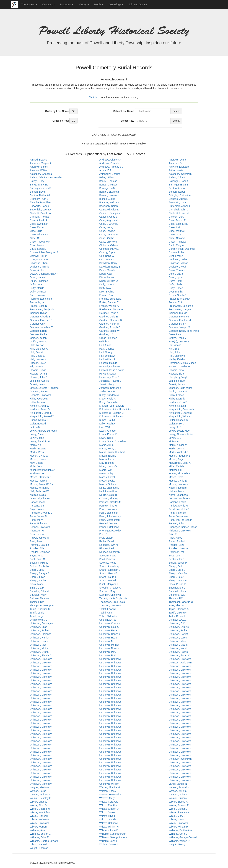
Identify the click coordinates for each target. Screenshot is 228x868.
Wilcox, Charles (39, 802)
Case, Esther (37, 227)
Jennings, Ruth (177, 381)
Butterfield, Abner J (179, 206)
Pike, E (173, 534)
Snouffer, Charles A (110, 588)
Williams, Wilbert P (179, 841)
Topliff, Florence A (179, 609)
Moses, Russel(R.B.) (41, 484)
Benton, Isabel (177, 192)
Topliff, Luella (37, 613)
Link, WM (35, 427)
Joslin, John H (107, 391)
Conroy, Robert (177, 252)
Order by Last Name (57, 111)
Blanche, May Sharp (41, 202)
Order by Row (61, 121)
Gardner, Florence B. (111, 320)
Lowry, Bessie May (179, 431)
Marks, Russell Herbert (112, 452)
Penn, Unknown (39, 523)
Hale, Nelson (37, 345)
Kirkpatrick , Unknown (111, 416)
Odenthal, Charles (40, 498)
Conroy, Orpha (107, 252)
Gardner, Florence (179, 317)
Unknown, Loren (178, 638)
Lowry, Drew (37, 434)
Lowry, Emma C (108, 434)
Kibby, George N (39, 399)
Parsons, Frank (177, 502)
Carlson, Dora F (178, 217)
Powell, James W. (40, 538)
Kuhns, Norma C (39, 420)
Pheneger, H (37, 531)
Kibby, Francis (177, 395)
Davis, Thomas (177, 270)
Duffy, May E (106, 288)
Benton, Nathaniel (40, 195)
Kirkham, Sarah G (40, 409)
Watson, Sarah (38, 791)
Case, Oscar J (177, 238)
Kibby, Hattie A (107, 399)
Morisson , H (37, 474)
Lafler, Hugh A (107, 424)
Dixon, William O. (109, 281)
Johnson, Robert (39, 391)
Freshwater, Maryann (111, 309)
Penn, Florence (177, 513)
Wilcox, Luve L (107, 816)
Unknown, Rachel (179, 652)
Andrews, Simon (39, 167)
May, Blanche (107, 463)
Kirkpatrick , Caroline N (182, 409)
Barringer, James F (40, 188)
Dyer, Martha (176, 292)
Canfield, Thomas (40, 217)
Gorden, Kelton (38, 338)
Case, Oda (175, 235)
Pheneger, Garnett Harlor (183, 527)
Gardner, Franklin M (180, 320)
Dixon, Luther (107, 277)
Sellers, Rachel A (39, 566)
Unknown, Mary (178, 641)
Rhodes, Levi (107, 548)
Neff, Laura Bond (109, 491)
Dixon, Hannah (38, 277)
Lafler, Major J (177, 424)
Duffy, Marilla (37, 288)
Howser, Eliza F (178, 374)
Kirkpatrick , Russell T (42, 416)
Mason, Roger (177, 459)
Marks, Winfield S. (179, 452)
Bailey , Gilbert (177, 177)
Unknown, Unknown (41, 659)
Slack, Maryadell (109, 584)
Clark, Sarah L (38, 249)
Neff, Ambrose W (39, 491)
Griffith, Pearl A (38, 342)
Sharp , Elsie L (177, 570)
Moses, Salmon (108, 484)
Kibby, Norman (38, 402)
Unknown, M (106, 641)
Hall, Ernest (36, 352)
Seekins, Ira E (177, 559)
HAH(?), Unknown (179, 342)
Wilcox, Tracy (176, 819)
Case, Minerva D (109, 235)
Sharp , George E (40, 573)
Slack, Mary (36, 584)
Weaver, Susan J (178, 798)
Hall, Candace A (39, 349)
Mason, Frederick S (180, 456)
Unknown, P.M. (108, 652)
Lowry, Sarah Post (40, 441)
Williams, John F (109, 841)
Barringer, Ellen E (179, 185)
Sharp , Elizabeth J (110, 570)
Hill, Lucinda (37, 366)
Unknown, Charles (110, 623)
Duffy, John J (107, 284)
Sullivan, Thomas (39, 598)
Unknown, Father (39, 630)
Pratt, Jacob (106, 538)
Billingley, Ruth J (39, 199)
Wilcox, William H (109, 827)
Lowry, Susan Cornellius (113, 441)
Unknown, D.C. (177, 623)
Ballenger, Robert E (180, 181)
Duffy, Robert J (177, 288)
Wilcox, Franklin (108, 805)
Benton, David (38, 192)
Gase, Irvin (175, 334)
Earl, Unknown (38, 295)
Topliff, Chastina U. (40, 609)
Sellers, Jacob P (178, 563)
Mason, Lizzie (107, 459)
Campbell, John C (179, 210)
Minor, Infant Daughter (42, 470)
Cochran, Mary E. (109, 249)
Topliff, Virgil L (38, 616)
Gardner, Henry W (109, 324)
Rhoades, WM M (109, 545)
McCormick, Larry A (180, 463)
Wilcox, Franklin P (179, 805)
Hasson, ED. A (38, 363)
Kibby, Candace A (109, 395)
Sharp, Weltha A (178, 581)
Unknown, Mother (109, 645)
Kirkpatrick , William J (181, 416)
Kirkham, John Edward (112, 406)
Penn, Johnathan (178, 516)
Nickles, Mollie (38, 495)
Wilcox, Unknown (39, 823)
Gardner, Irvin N (178, 324)
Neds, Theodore (178, 488)
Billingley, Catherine (180, 195)
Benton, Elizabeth (109, 192)
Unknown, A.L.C (178, 620)
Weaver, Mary (107, 798)
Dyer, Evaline (107, 292)
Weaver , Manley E (40, 798)
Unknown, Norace (109, 648)
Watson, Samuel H (179, 787)
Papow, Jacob (38, 502)
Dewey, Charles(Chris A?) (44, 274)
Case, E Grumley (109, 224)
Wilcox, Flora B (38, 805)
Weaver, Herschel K (110, 795)
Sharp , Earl (175, 566)
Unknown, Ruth (108, 655)
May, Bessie (37, 463)
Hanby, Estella (177, 359)
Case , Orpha (107, 238)
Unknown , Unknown (180, 663)
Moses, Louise (107, 481)
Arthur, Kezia (176, 170)
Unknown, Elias (39, 627)
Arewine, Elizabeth (179, 167)
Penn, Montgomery (110, 520)
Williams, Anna (38, 830)
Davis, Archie (37, 270)
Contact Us (49, 4)
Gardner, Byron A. (109, 313)
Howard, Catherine (110, 366)
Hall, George (106, 352)
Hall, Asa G (175, 345)
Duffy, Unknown (39, 292)
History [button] (84, 4)
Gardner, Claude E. (41, 317)
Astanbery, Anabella (41, 174)
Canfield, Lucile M (179, 213)
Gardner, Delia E (109, 317)
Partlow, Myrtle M (178, 506)
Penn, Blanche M (109, 513)
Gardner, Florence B (41, 320)
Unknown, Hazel (108, 638)
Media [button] (99, 4)
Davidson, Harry (108, 263)
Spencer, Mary (107, 591)
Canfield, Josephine (110, 213)
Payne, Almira (38, 509)
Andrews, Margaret (40, 163)
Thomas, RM (176, 598)
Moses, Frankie (38, 481)
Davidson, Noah (178, 267)
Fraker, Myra (37, 302)
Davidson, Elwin (39, 263)
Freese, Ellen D (38, 306)
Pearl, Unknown (108, 509)
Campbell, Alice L (109, 210)
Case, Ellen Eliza (178, 224)
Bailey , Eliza (107, 177)
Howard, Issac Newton (112, 370)
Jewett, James (177, 384)
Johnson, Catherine (110, 388)
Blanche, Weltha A (110, 202)
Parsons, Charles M (110, 502)
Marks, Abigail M (178, 445)
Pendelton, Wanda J (41, 513)
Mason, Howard (39, 459)
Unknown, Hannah (110, 634)
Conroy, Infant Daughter (182, 249)
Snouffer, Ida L (177, 588)
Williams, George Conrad (183, 837)
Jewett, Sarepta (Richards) (45, 388)
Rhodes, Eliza (177, 545)
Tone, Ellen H (176, 605)
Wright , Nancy (177, 844)
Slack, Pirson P (177, 584)
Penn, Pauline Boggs (181, 520)
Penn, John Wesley (110, 516)
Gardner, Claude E (179, 313)
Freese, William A (109, 306)
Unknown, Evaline (179, 627)
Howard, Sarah (108, 374)
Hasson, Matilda (108, 363)
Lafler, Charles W (178, 420)
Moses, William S (39, 488)
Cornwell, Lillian (39, 256)
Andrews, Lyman (178, 160)
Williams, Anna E (109, 830)
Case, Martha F (177, 231)
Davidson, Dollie (178, 259)
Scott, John (175, 556)
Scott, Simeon (107, 559)
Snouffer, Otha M (39, 591)
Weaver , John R (178, 795)
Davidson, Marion (179, 263)
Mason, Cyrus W (39, 456)
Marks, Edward (38, 449)
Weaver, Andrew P (40, 795)
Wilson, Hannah (39, 844)
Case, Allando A (39, 220)
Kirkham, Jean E (178, 402)
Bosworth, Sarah (109, 206)
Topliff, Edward (108, 609)
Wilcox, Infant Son (40, 812)
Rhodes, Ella (37, 548)
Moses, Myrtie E (178, 481)
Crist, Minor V (107, 259)
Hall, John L (175, 352)
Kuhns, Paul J (107, 420)
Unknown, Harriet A (41, 638)
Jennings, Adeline (40, 381)
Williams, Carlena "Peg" (113, 834)
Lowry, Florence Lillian (181, 434)
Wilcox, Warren (38, 827)
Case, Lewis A (107, 231)
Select (176, 111)
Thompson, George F (42, 605)
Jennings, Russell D (110, 381)
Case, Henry (106, 227)
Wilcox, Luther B (39, 816)
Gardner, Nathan (39, 334)
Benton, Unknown (109, 195)
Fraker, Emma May (179, 299)
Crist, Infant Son (39, 259)
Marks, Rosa (37, 452)
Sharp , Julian (38, 577)
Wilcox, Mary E (177, 816)
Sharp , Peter (176, 577)
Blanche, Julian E (178, 199)
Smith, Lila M (37, 588)
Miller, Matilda (177, 466)
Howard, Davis (38, 370)
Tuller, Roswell (177, 616)
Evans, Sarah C (178, 295)
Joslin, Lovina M (178, 391)
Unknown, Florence (41, 634)
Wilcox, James (107, 812)
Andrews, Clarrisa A (110, 160)
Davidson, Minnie (39, 267)
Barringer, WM (107, 188)
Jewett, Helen (37, 384)
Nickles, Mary (176, 491)
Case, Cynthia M (39, 224)
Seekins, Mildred (39, 563)
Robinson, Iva (177, 552)
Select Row (127, 121)
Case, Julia (36, 231)
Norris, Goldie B (108, 495)
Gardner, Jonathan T (41, 327)
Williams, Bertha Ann (180, 830)
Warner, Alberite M (110, 787)
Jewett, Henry (107, 384)
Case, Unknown (108, 242)
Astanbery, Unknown (180, 174)
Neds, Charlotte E (109, 488)
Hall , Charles (107, 349)
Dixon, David (176, 274)
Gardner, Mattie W (110, 331)
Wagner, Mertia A (39, 787)
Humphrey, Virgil (178, 377)
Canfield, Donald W (41, 213)
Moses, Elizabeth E (41, 477)
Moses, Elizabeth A (179, 474)
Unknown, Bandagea (42, 623)
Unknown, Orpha (39, 652)
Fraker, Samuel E (109, 302)
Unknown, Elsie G (109, 627)
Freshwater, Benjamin (181, 306)
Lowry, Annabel (108, 431)
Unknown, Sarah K (179, 655)
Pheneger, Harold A (110, 531)
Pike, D (103, 534)
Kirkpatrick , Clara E (41, 413)
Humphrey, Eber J (109, 377)
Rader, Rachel (177, 541)
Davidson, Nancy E (110, 267)
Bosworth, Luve (178, 202)
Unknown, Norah (178, 648)
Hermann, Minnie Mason (182, 363)
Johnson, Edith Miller (180, 388)
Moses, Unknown (178, 484)
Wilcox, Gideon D (109, 809)
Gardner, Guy (37, 324)
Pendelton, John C (179, 509)
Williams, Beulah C (40, 834)
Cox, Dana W (107, 256)
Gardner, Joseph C (110, 327)
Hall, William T (107, 359)
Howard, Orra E (39, 374)
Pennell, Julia (176, 523)
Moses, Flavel (107, 477)
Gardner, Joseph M (179, 327)
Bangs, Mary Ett (39, 185)
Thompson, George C (181, 602)
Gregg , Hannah (108, 338)
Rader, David (107, 541)
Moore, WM (106, 470)
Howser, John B (39, 377)
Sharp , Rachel (38, 581)
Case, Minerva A (39, 235)
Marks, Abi (36, 445)
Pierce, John (37, 534)
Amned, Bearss (38, 160)
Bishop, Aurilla (107, 199)
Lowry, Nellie (106, 438)
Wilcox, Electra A (178, 802)
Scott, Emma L (108, 556)
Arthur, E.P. (106, 170)
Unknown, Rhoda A (41, 655)
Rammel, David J (39, 545)
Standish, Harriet (178, 591)
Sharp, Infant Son (179, 573)
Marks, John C (177, 449)
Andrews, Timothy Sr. (111, 167)
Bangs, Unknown (109, 185)
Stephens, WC (177, 595)
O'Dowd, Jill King (109, 498)
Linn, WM (105, 427)
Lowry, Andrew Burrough (43, 431)
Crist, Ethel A (176, 256)
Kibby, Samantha (109, 402)
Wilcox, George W (40, 809)
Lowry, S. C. (176, 438)
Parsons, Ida (37, 506)
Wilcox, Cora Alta (109, 802)
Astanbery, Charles (110, 174)
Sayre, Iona (36, 556)
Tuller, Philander (108, 616)
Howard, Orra (176, 370)
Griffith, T (104, 342)
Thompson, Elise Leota (112, 602)
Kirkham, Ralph (177, 406)
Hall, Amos (105, 345)
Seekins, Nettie (108, 563)
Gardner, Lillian (38, 331)
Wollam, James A (109, 844)
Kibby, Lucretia (177, 399)
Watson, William (178, 791)
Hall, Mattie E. (38, 356)
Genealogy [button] (116, 4)
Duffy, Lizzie (176, 284)
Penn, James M (39, 516)
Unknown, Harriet (178, 634)
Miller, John (36, 466)
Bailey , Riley (37, 181)
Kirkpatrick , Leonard (180, 413)
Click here (95, 97)
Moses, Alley (106, 474)
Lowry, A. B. (175, 427)
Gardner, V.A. (107, 334)
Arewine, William (39, 170)
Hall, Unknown (107, 356)
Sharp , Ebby (37, 570)
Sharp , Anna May (109, 566)
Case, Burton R (177, 220)
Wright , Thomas (39, 848)
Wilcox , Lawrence (179, 812)
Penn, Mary (36, 520)
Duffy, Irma (36, 284)
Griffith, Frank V (178, 338)
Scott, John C (37, 559)
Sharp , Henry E (108, 573)
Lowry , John (37, 438)
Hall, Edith (175, 349)
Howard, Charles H (179, 366)
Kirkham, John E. (39, 406)
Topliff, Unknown (178, 613)
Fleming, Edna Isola (41, 299)
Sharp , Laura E (108, 577)
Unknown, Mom (39, 645)
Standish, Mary (38, 595)
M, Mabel (174, 441)
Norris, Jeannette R (180, 495)
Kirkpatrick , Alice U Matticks (115, 409)
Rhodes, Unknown (179, 548)
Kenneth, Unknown (40, 395)
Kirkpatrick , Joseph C (112, 413)
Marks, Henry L (108, 449)
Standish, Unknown (110, 595)
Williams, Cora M (178, 834)
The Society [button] (29, 4)
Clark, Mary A (176, 245)
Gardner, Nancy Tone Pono (184, 331)
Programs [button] (67, 4)
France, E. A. (176, 302)
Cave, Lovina (37, 245)
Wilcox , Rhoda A (109, 819)
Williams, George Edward (44, 841)
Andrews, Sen (177, 163)
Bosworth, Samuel (40, 206)
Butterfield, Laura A (41, 210)
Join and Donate (138, 4)
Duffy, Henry (176, 281)
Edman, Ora (106, 295)
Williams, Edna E (39, 837)
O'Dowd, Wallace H (180, 498)
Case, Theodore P (40, 242)
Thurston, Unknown (110, 605)
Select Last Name (124, 111)
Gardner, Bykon (39, 313)
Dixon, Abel (106, 274)
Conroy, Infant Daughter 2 (44, 252)
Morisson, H (176, 470)
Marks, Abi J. (107, 445)
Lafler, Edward (38, 424)
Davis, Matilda (107, 270)
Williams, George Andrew (113, 837)
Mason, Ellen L (108, 456)
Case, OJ (35, 238)
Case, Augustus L (109, 220)
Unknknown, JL (38, 620)
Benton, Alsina (177, 188)
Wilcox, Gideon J (178, 809)
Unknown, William (109, 784)
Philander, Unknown (180, 531)
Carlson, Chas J (108, 217)
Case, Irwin (175, 227)
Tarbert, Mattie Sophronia (113, 598)
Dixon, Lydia (176, 277)
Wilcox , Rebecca (40, 819)
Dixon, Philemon (39, 281)
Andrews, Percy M (110, 163)
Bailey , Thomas (108, 181)
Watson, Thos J (108, 791)
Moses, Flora (176, 477)
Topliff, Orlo (106, 613)
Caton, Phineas (177, 242)
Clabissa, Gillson (109, 245)
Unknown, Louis (39, 641)
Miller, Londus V (108, 466)
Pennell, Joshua (108, 523)
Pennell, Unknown (40, 527)
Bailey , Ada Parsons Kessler (46, 177)
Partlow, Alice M (108, 506)
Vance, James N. (178, 784)
